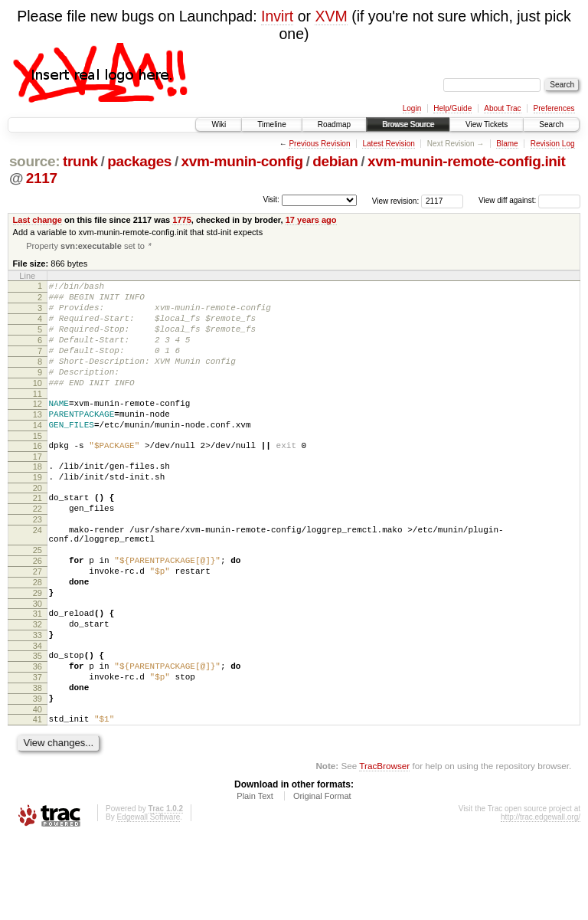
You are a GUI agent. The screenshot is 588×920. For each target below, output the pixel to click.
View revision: (396, 200)
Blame (507, 144)
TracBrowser (384, 848)
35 (38, 724)
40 (38, 789)
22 (38, 549)
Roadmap (334, 124)
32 (38, 688)
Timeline (271, 124)
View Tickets (487, 124)
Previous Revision (319, 144)
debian (335, 161)
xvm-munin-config (242, 161)
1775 (182, 220)
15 (38, 467)
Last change (38, 220)
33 (38, 701)
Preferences (554, 108)
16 (38, 477)
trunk (80, 161)
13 (38, 441)
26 (38, 613)
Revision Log (553, 144)
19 (38, 513)
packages (139, 161)
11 (38, 418)
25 (38, 600)
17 (38, 490)
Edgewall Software (148, 899)
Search (551, 124)
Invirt (277, 16)
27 (38, 626)
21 (38, 536)
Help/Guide (452, 108)
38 (38, 763)
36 (38, 737)
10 (38, 405)
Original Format (322, 878)
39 (38, 776)
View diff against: (529, 200)
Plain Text (255, 878)
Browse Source (408, 124)
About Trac (502, 108)
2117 (42, 178)
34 (38, 714)
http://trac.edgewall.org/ (541, 899)
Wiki (219, 124)
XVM (331, 16)
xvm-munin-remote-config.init (467, 161)
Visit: (271, 200)
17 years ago (311, 220)
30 (38, 665)
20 (38, 526)
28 (38, 639)
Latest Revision (388, 144)
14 (38, 454)
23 (38, 562)
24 (38, 575)
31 (38, 675)
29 (38, 652)
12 (38, 428)
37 (38, 750)
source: (34, 161)
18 (38, 500)
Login (412, 108)
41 (38, 799)
